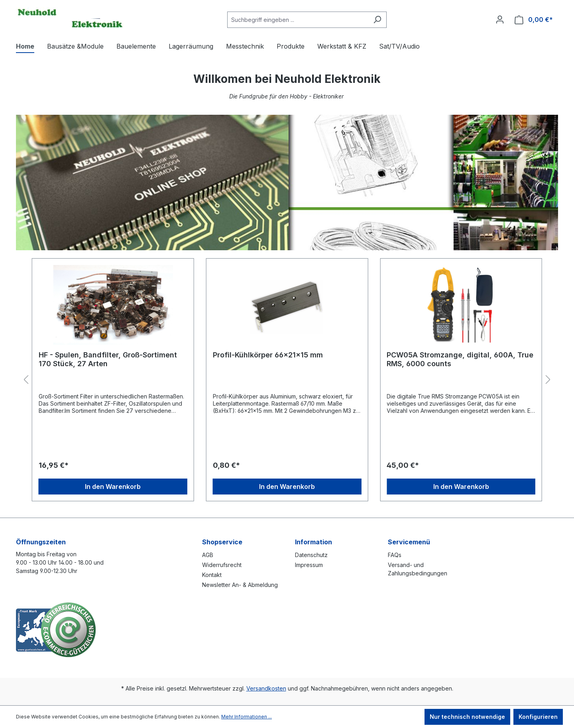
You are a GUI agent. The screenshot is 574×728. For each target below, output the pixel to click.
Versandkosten (266, 688)
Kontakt (212, 575)
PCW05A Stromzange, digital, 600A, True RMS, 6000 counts (460, 359)
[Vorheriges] (26, 380)
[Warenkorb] (534, 20)
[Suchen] (377, 20)
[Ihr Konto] (500, 20)
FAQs (395, 555)
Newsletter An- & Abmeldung (240, 585)
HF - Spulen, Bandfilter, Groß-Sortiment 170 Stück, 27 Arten (108, 359)
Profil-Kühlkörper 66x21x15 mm (268, 355)
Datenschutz (311, 555)
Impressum (309, 565)
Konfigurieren (538, 717)
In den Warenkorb (113, 487)
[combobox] (298, 20)
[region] (287, 380)
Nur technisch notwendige (467, 717)
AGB (208, 555)
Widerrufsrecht (222, 565)
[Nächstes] (548, 380)
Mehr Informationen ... (247, 717)
